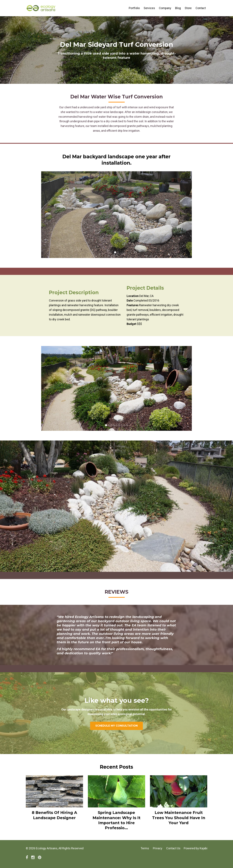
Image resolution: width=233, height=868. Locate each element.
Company (165, 8)
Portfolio (134, 8)
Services (149, 8)
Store (188, 8)
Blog (178, 8)
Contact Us (173, 848)
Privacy (158, 848)
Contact (201, 8)
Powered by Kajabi (196, 848)
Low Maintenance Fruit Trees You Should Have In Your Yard (179, 818)
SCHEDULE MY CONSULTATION (116, 726)
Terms (145, 848)
